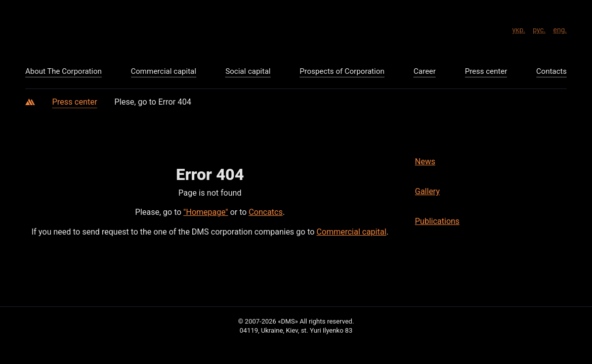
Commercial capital (352, 232)
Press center (75, 102)
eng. (560, 28)
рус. (539, 28)
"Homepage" (205, 212)
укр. (519, 28)
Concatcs (265, 212)
